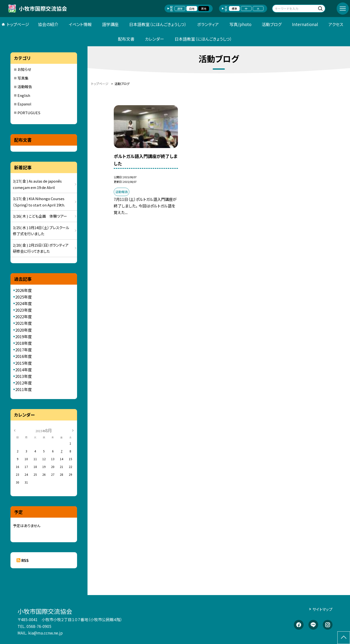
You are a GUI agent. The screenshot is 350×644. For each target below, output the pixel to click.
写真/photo (240, 24)
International (305, 24)
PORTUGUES (29, 113)
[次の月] (73, 430)
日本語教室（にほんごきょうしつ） (158, 24)
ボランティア (208, 24)
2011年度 (24, 389)
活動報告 (25, 87)
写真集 (23, 78)
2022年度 (24, 317)
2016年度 (24, 356)
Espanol (24, 104)
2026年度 (24, 290)
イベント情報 (80, 24)
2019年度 (24, 336)
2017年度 (24, 350)
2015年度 (24, 363)
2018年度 (24, 343)
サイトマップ (322, 609)
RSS (25, 560)
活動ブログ (272, 24)
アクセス (336, 24)
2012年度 (24, 383)
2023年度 (24, 310)
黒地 (204, 9)
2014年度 (24, 370)
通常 (180, 9)
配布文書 (126, 39)
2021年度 (24, 323)
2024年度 (24, 303)
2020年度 (24, 330)
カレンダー (154, 39)
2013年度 (24, 376)
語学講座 (110, 24)
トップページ (18, 24)
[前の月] (15, 430)
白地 (192, 9)
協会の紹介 (48, 24)
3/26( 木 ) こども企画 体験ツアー (40, 216)
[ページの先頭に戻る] (344, 638)
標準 (234, 9)
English (24, 95)
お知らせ (24, 69)
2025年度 (24, 297)
